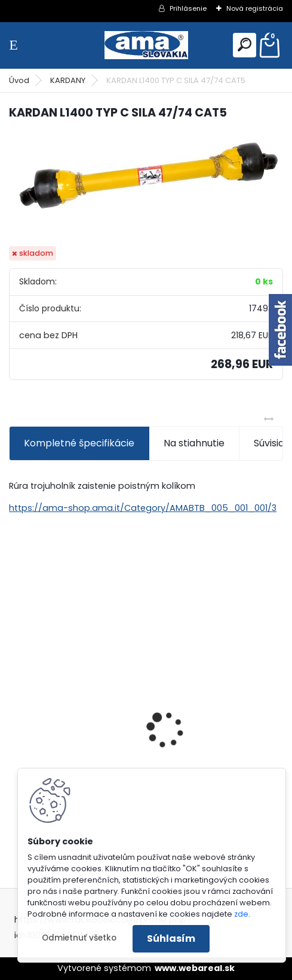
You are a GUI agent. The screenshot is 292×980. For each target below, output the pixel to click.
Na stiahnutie (194, 443)
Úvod (19, 80)
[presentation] (16, 709)
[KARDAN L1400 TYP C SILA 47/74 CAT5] (146, 174)
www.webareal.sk (195, 968)
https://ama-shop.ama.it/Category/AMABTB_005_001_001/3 (143, 508)
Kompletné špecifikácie (79, 443)
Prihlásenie (188, 8)
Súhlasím (171, 938)
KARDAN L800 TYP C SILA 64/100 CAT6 (215, 724)
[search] (245, 45)
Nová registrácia (255, 8)
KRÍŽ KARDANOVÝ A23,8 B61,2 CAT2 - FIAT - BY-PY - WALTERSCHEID (74, 655)
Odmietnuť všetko (79, 938)
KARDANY (68, 80)
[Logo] (146, 45)
